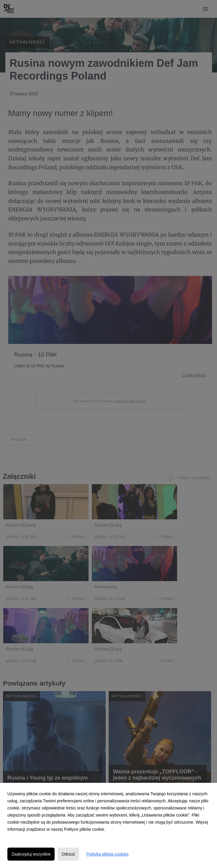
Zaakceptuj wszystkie (31, 854)
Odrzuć (68, 854)
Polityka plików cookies (107, 854)
